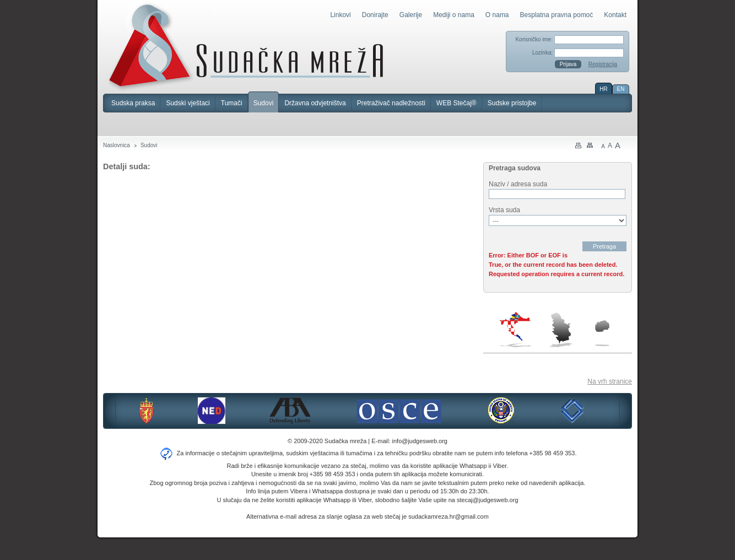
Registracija (603, 64)
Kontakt (615, 15)
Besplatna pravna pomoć (557, 15)
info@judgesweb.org (420, 441)
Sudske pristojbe (512, 103)
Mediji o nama (454, 15)
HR (603, 89)
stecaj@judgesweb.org (487, 500)
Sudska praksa (133, 103)
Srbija (561, 330)
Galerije (411, 15)
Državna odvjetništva (315, 103)
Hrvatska (516, 330)
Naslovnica (117, 145)
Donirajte (375, 15)
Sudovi (264, 103)
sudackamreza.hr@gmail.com (448, 516)
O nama (497, 15)
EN (621, 89)
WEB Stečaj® (456, 103)
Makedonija (602, 333)
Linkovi (340, 15)
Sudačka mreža (246, 46)
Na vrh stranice (610, 381)
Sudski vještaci (188, 103)
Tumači (232, 103)
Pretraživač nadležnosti (391, 103)
